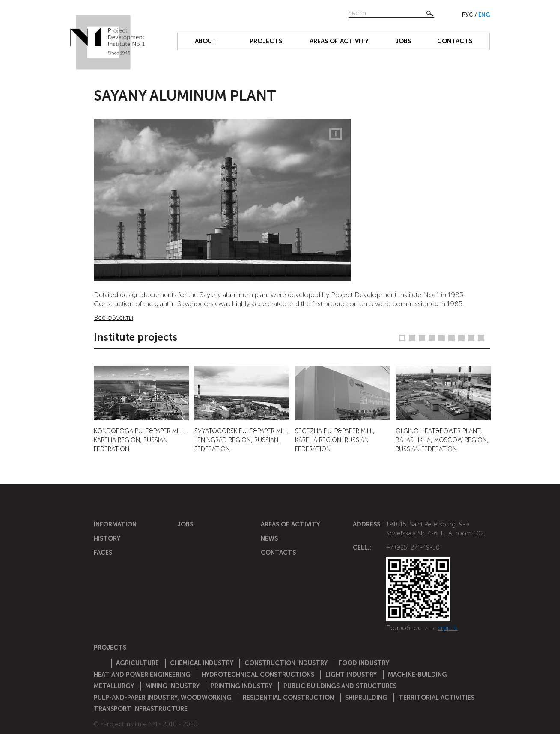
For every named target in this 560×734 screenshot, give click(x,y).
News (269, 538)
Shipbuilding (366, 698)
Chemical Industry (202, 663)
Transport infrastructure (141, 709)
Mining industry (172, 686)
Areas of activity (339, 41)
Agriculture (137, 663)
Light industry (351, 675)
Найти (430, 13)
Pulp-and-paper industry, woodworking (163, 698)
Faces (103, 553)
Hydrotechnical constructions (258, 675)
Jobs (403, 41)
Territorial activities (436, 698)
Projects (266, 41)
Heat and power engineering (142, 675)
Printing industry (241, 686)
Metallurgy (114, 686)
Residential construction (288, 698)
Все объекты (113, 317)
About (206, 41)
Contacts (455, 41)
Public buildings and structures (340, 686)
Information (115, 524)
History (107, 538)
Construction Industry (286, 663)
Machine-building (417, 675)
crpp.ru (448, 628)
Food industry (364, 663)
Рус (468, 15)
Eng (484, 15)
